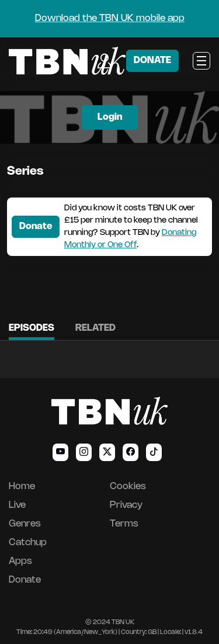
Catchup (28, 543)
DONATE (152, 60)
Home (22, 487)
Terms (124, 524)
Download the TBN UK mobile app (110, 18)
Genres (25, 524)
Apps (20, 561)
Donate (36, 226)
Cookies (128, 487)
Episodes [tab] (32, 328)
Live (17, 505)
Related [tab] (95, 328)
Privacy (126, 505)
